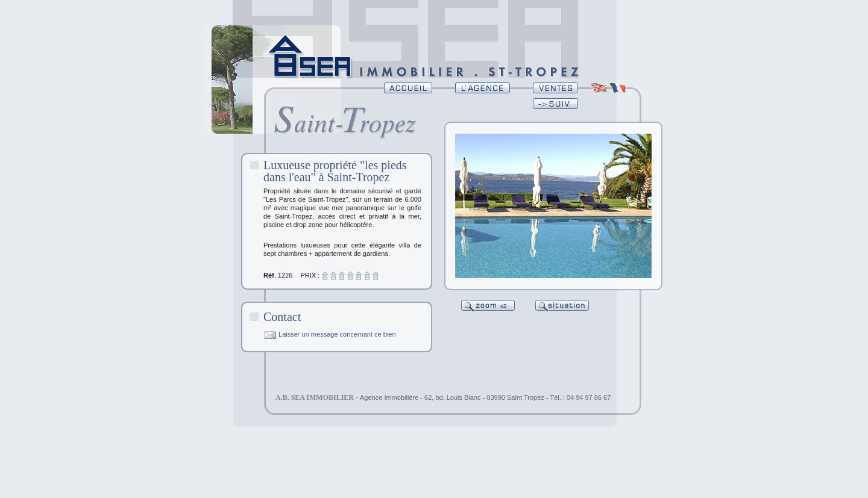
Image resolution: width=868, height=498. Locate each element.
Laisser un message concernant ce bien (330, 334)
